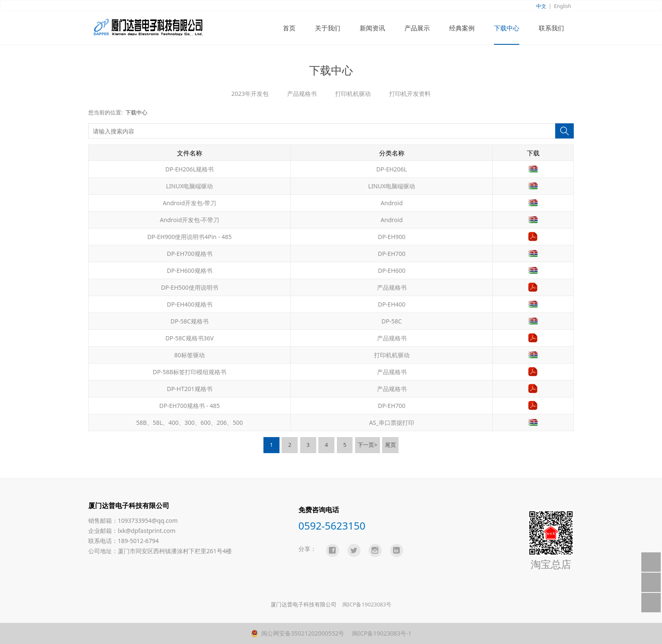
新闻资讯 (372, 28)
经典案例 (462, 28)
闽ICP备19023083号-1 (381, 633)
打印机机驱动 (353, 94)
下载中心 (507, 28)
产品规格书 (302, 94)
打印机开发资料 (410, 94)
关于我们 (328, 28)
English (563, 6)
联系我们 (551, 28)
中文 (541, 6)
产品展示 (417, 28)
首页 (289, 28)
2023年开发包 (250, 94)
